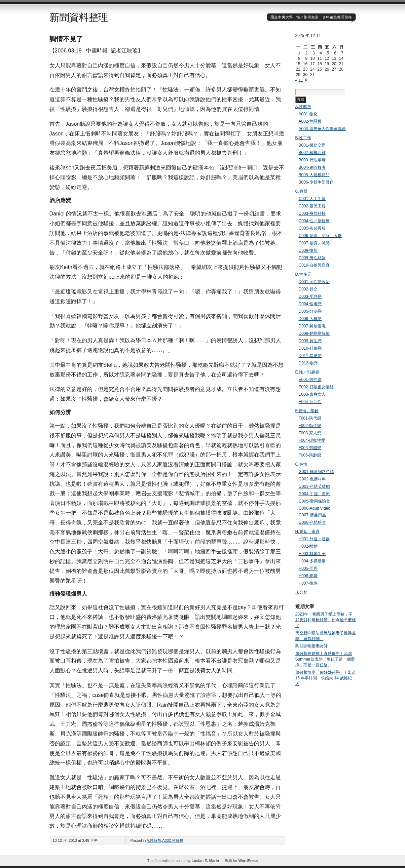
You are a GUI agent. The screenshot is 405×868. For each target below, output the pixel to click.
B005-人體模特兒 (314, 175)
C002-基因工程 (312, 206)
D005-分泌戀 (310, 311)
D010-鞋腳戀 (310, 348)
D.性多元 (303, 274)
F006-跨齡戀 (310, 455)
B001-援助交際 (312, 145)
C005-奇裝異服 (312, 228)
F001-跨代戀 (310, 418)
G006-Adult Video (315, 508)
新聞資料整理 (79, 17)
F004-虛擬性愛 (312, 440)
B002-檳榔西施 (312, 153)
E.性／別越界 (307, 372)
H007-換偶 (308, 583)
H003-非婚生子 (312, 554)
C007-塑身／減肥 (314, 243)
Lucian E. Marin (205, 861)
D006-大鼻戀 (310, 319)
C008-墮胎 (308, 250)
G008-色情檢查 (312, 522)
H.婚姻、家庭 (307, 531)
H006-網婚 (308, 576)
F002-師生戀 (310, 426)
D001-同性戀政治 (314, 282)
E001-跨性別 (310, 380)
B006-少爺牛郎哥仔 (316, 182)
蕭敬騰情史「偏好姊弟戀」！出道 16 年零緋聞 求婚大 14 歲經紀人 (326, 678)
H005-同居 (308, 568)
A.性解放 (154, 840)
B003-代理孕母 (312, 160)
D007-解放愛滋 (312, 326)
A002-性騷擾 (173, 840)
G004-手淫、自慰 (314, 494)
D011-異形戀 (310, 356)
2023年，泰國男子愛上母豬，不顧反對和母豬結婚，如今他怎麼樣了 (326, 620)
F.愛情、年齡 (307, 411)
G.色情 (302, 464)
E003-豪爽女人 (312, 394)
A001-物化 (308, 114)
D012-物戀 (308, 363)
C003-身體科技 (312, 213)
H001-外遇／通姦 (314, 539)
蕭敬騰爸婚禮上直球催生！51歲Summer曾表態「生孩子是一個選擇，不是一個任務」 (325, 659)
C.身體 (301, 191)
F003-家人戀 (310, 433)
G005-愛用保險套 (314, 501)
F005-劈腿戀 (310, 448)
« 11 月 (302, 80)
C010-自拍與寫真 (314, 265)
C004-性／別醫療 (314, 221)
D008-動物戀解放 (314, 333)
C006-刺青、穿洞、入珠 (320, 236)
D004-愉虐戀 (310, 304)
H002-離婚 (308, 546)
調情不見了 (66, 39)
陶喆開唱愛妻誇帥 (311, 646)
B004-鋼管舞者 (312, 167)
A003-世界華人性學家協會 (322, 129)
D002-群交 (308, 289)
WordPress (248, 861)
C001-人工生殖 (312, 199)
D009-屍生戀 (310, 341)
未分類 (301, 592)
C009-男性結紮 (312, 258)
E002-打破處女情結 (316, 387)
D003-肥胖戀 (310, 297)
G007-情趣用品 (312, 515)
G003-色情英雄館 (314, 486)
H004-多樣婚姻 (312, 561)
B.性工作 (303, 138)
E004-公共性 (310, 402)
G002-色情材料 (312, 479)
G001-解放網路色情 (316, 472)
